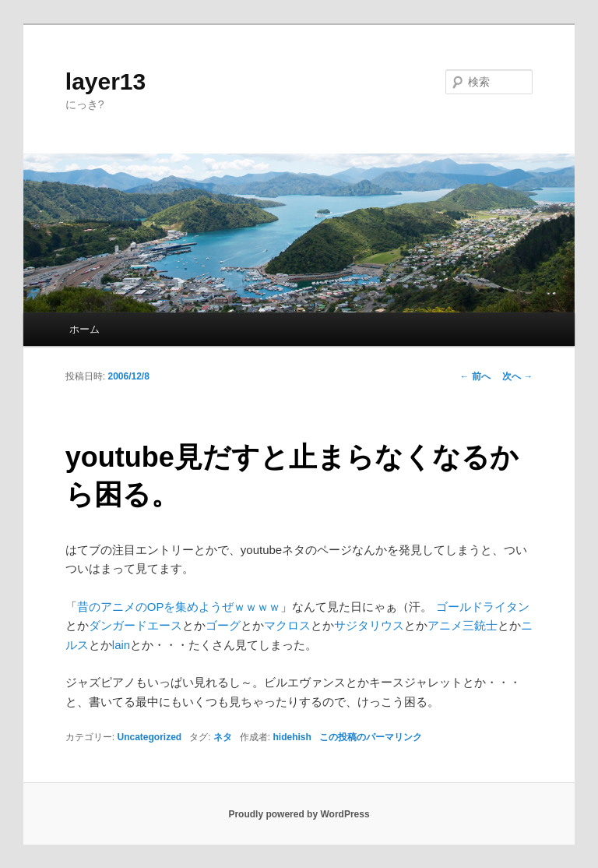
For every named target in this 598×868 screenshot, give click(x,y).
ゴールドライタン (483, 607)
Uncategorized (149, 737)
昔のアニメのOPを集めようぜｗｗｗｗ (179, 607)
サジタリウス (369, 625)
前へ (475, 376)
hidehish (292, 737)
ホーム (84, 329)
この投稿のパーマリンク (371, 737)
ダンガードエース (135, 625)
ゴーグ (223, 625)
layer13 (106, 81)
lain (121, 645)
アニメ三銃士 (463, 625)
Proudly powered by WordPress (299, 814)
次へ (517, 376)
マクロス (287, 625)
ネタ (223, 737)
